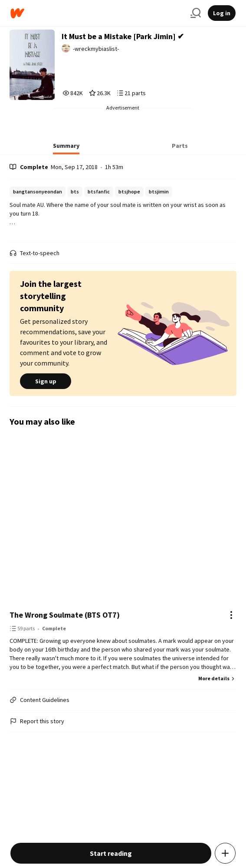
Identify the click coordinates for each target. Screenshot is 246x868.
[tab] (66, 148)
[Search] (196, 13)
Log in (222, 13)
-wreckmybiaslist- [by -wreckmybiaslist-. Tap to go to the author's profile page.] (96, 49)
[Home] (97, 13)
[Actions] (231, 615)
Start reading (111, 853)
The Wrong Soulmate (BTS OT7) (65, 615)
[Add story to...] (225, 853)
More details (217, 678)
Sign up (46, 381)
